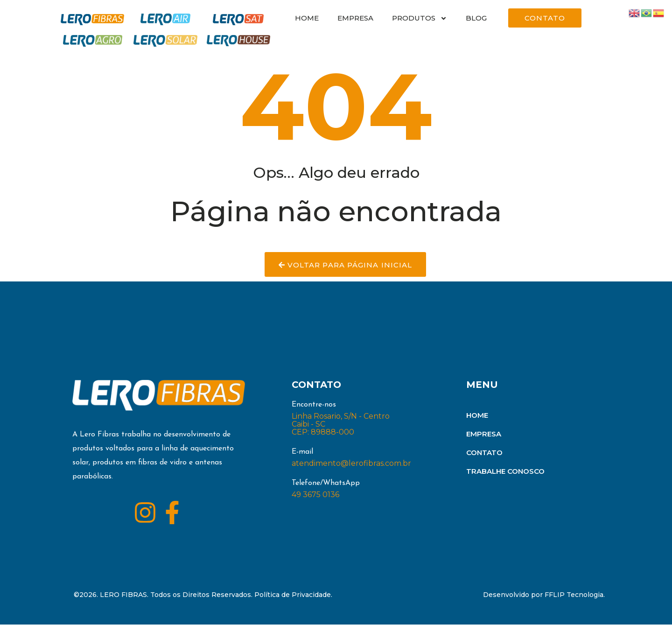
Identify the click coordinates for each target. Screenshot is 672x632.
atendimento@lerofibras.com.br (351, 471)
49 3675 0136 (315, 502)
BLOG (476, 18)
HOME (307, 18)
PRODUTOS (420, 18)
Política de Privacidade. (293, 602)
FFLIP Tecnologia (574, 602)
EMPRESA (355, 18)
